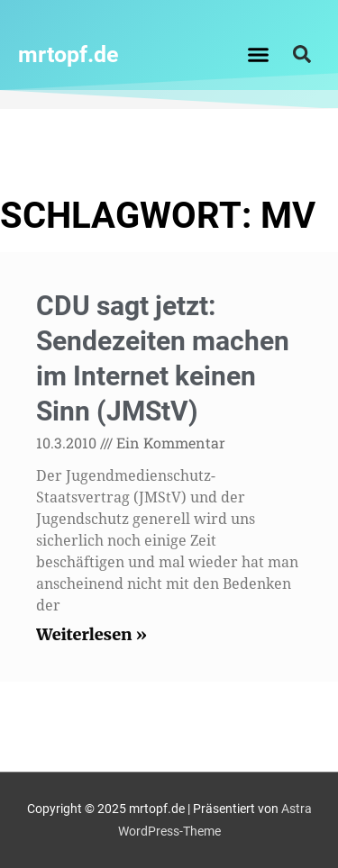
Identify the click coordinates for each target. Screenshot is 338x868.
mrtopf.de (69, 54)
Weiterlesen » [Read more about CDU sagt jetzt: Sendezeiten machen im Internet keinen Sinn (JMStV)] (91, 634)
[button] (258, 54)
